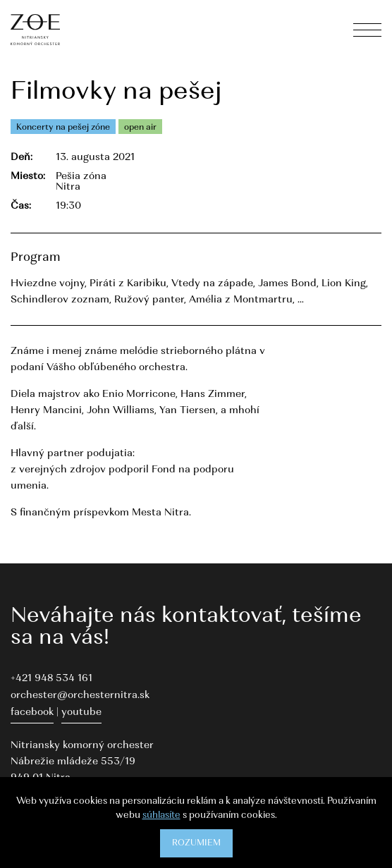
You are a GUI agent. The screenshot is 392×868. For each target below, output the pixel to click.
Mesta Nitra (160, 513)
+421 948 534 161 (51, 679)
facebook (32, 713)
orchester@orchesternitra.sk (80, 696)
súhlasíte (161, 815)
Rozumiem (196, 843)
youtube (81, 713)
